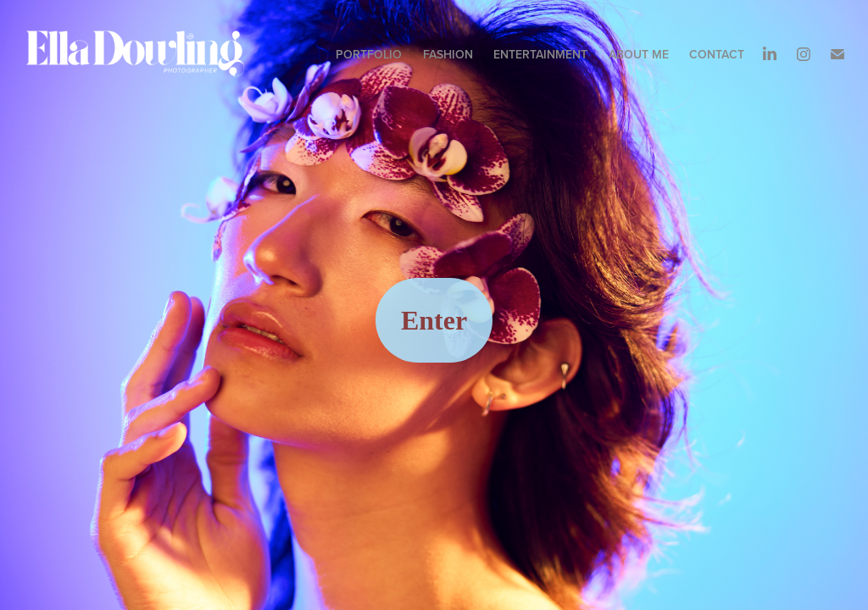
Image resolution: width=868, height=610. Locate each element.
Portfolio (369, 54)
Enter (434, 320)
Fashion (448, 54)
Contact (717, 54)
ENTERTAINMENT (540, 54)
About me (639, 54)
